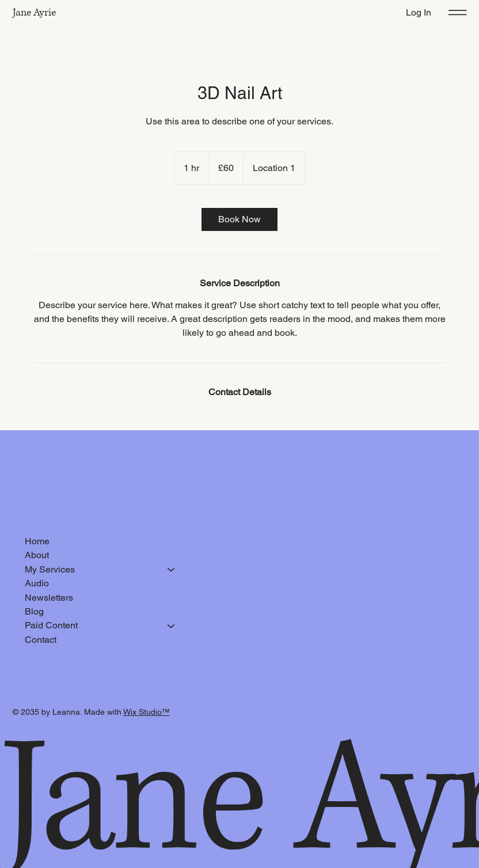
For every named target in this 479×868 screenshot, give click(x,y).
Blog (34, 611)
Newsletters (49, 598)
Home (37, 541)
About (37, 555)
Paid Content (51, 625)
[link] (239, 219)
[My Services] (172, 570)
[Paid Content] (172, 626)
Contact (41, 640)
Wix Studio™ (147, 712)
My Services (50, 569)
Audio (37, 583)
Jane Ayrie (34, 13)
